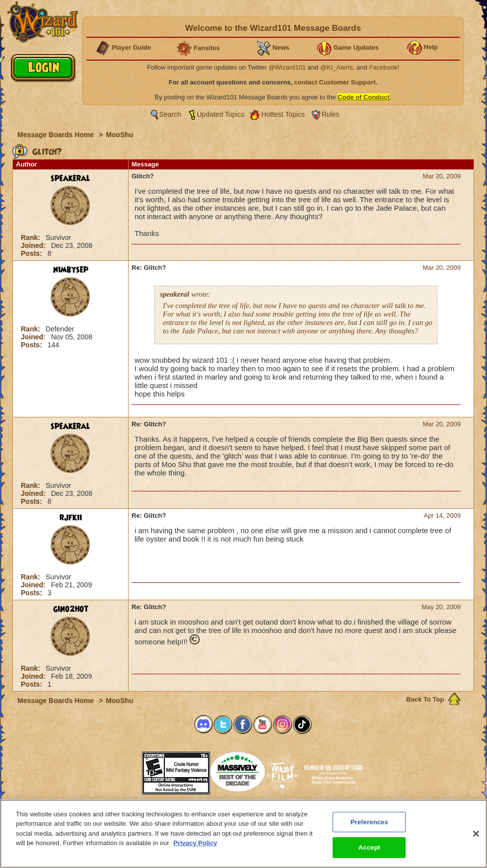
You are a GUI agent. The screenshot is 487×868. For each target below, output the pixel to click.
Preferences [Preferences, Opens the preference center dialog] (369, 822)
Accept (369, 847)
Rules (331, 114)
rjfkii (71, 518)
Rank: (32, 237)
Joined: (34, 245)
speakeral (70, 178)
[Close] (476, 834)
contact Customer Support (335, 82)
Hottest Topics (283, 114)
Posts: (33, 253)
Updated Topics (221, 114)
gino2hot (71, 609)
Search (170, 114)
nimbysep (71, 270)
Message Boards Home (57, 135)
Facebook (383, 67)
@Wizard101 (287, 67)
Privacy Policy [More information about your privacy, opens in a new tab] (195, 843)
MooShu (119, 135)
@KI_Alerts (337, 67)
